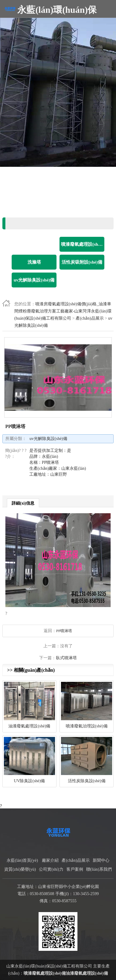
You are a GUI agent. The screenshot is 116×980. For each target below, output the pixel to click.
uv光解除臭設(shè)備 (48, 439)
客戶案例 (75, 869)
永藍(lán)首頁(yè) (22, 860)
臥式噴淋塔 (66, 658)
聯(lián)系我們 (99, 869)
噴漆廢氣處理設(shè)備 (45, 973)
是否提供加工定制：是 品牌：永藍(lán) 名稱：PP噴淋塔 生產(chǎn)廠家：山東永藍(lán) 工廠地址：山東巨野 (58, 462)
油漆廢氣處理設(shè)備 (87, 973)
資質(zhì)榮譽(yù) (20, 869)
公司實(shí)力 (51, 869)
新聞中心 (101, 860)
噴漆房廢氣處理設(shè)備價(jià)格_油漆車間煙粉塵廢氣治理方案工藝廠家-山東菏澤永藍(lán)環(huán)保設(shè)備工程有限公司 (63, 311)
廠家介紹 (50, 860)
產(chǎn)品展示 (90, 318)
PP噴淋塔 (64, 631)
